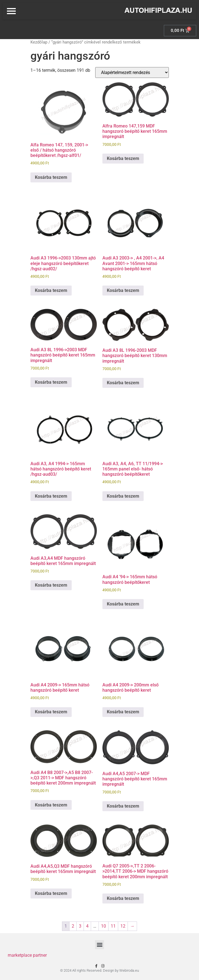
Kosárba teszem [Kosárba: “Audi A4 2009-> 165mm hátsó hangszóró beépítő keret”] (51, 712)
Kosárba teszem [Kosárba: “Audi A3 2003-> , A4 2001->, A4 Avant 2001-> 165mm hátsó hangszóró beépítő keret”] (123, 290)
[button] (99, 945)
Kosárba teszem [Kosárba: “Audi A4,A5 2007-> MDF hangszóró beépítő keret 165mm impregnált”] (123, 806)
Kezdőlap (39, 42)
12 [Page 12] (123, 926)
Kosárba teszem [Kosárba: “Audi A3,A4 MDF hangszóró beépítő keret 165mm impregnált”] (51, 585)
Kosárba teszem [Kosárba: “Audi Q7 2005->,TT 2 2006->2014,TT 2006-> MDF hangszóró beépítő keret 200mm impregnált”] (123, 898)
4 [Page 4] (87, 926)
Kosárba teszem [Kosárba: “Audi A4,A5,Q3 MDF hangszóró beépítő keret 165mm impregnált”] (51, 893)
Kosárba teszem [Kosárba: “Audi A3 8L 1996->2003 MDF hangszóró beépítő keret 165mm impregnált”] (51, 382)
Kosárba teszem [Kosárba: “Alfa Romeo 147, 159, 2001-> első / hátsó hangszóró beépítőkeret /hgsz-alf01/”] (51, 177)
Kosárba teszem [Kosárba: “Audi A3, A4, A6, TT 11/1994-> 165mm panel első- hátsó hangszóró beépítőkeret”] (123, 496)
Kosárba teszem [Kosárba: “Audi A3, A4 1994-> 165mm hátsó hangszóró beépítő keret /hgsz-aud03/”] (51, 496)
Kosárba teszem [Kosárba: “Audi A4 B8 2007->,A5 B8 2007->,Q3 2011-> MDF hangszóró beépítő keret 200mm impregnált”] (51, 805)
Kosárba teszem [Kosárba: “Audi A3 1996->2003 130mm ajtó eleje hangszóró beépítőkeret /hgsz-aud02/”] (51, 290)
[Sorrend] (132, 72)
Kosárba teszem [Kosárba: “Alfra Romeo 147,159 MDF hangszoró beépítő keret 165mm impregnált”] (123, 158)
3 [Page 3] (80, 926)
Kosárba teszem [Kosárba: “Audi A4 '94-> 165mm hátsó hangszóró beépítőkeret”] (123, 604)
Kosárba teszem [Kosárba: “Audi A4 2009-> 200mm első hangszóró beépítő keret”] (123, 712)
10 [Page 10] (104, 926)
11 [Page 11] (113, 926)
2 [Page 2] (73, 926)
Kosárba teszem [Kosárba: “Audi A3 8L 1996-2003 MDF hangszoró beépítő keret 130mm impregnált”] (123, 383)
